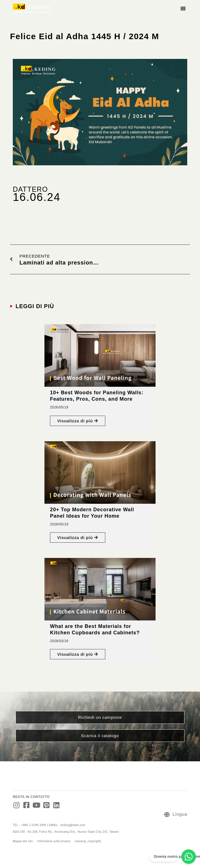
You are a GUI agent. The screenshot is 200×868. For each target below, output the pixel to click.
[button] (183, 8)
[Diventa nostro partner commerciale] (189, 857)
